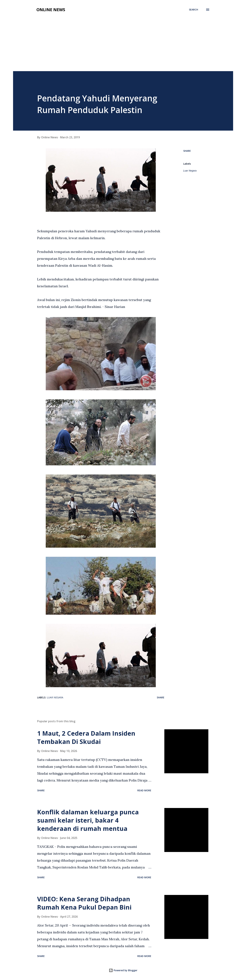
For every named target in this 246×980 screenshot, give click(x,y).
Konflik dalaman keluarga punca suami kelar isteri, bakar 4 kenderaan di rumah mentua (88, 820)
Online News (51, 10)
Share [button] (187, 151)
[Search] (193, 10)
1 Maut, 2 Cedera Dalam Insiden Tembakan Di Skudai (86, 737)
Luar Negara (190, 171)
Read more (144, 790)
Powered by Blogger (123, 970)
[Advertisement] (123, 45)
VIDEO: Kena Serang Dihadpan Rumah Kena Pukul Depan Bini (84, 903)
